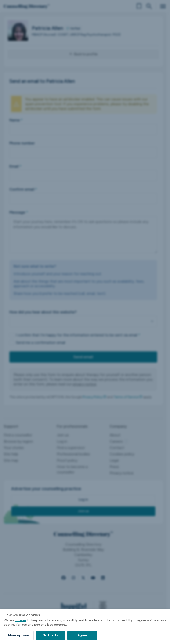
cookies (21, 620)
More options (19, 635)
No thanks (51, 635)
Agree (82, 635)
